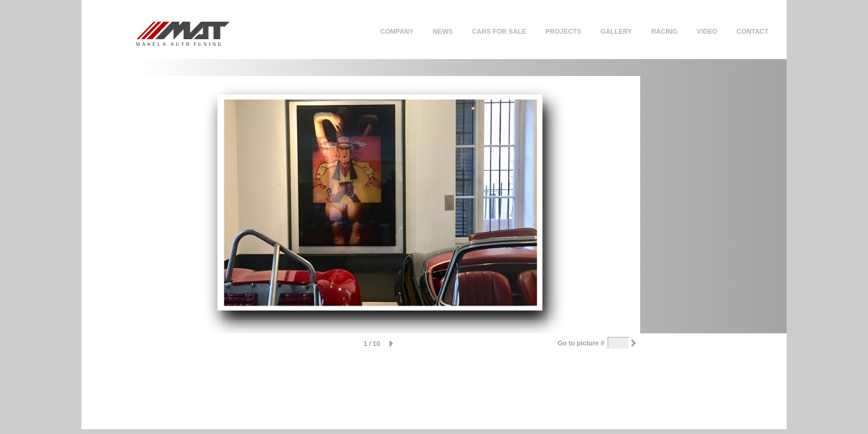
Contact (753, 31)
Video (707, 31)
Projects (563, 31)
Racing (664, 31)
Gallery (616, 31)
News (443, 31)
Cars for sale (499, 31)
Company (397, 31)
